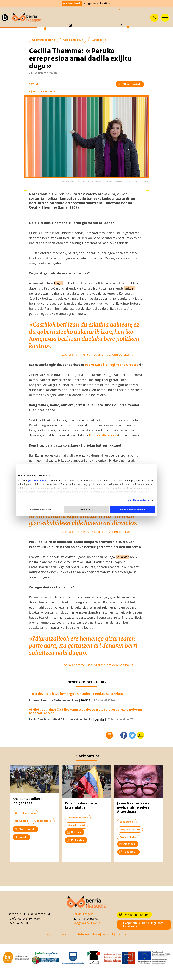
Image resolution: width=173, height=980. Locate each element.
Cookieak (108, 934)
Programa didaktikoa (97, 3)
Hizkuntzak (21, 821)
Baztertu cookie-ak (40, 510)
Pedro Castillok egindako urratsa (112, 365)
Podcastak (75, 840)
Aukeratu (87, 510)
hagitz (59, 283)
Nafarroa (97, 40)
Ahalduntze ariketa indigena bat (27, 801)
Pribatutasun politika (85, 934)
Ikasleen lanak (72, 3)
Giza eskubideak (73, 40)
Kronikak (21, 837)
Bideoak (74, 832)
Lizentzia (121, 934)
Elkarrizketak (129, 84)
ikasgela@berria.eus (86, 923)
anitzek (130, 288)
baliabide (122, 557)
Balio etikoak (127, 822)
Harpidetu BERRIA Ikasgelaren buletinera (141, 925)
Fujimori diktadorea (103, 435)
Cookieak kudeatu (139, 500)
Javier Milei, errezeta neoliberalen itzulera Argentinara (133, 807)
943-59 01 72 (24, 923)
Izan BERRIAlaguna (134, 915)
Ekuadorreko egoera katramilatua (81, 805)
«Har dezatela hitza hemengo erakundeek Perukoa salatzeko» (76, 694)
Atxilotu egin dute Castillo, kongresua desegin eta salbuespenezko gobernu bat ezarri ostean (85, 711)
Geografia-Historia (43, 40)
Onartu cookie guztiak (133, 510)
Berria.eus (15, 914)
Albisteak (127, 844)
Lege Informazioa (57, 934)
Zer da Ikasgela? (84, 914)
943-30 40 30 (31, 919)
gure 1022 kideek (38, 480)
